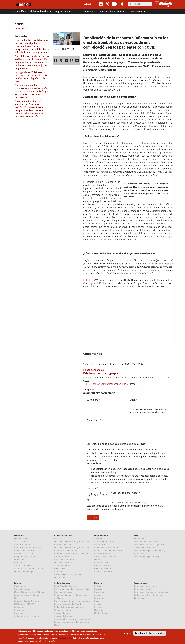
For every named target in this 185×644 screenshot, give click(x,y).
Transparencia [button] (138, 11)
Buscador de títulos (63, 557)
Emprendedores (102, 536)
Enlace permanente (94, 370)
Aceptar (128, 633)
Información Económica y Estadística (151, 592)
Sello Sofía (59, 572)
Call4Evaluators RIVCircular (27, 616)
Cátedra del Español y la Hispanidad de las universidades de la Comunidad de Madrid (72, 622)
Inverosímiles (100, 592)
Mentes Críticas (101, 613)
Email (133, 400)
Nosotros (58, 539)
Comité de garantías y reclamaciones (71, 554)
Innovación (19, 610)
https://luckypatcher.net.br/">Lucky (110, 384)
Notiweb (98, 583)
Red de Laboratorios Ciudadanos (69, 607)
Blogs (97, 601)
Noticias (20, 24)
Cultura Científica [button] (104, 11)
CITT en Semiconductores (146, 542)
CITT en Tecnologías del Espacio (149, 557)
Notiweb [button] (122, 11)
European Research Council (27, 595)
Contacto (18, 563)
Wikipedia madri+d (63, 610)
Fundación (19, 536)
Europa (18, 583)
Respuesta (90, 390)
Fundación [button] (19, 11)
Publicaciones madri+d (25, 551)
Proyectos (19, 613)
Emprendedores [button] (63, 11)
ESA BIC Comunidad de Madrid (108, 551)
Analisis (98, 595)
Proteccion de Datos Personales (149, 595)
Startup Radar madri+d (105, 542)
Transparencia (141, 583)
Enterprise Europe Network (26, 601)
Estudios (98, 560)
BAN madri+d (100, 545)
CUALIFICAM (60, 569)
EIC (16, 598)
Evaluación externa (63, 563)
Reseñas (98, 607)
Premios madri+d (22, 545)
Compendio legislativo (24, 557)
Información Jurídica (143, 589)
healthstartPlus (101, 563)
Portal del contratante (24, 554)
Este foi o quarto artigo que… (102, 373)
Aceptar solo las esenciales (150, 633)
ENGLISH (88, 4)
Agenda (98, 604)
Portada (98, 586)
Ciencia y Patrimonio (64, 616)
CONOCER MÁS (91, 280)
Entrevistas (21, 29)
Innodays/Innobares (103, 572)
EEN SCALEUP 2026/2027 (25, 604)
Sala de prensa (21, 542)
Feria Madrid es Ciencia (65, 586)
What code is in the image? (124, 493)
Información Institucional (146, 586)
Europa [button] (88, 11)
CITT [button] (78, 11)
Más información (47, 641)
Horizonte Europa (22, 589)
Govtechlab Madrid (103, 569)
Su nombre (92, 400)
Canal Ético (139, 598)
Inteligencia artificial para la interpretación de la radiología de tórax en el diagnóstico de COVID (31, 77)
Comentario (93, 420)
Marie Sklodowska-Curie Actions (29, 592)
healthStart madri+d (103, 554)
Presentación (20, 586)
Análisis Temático (62, 566)
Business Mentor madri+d (106, 557)
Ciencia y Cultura (62, 613)
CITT (136, 536)
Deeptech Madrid (102, 566)
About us (98, 539)
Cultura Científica (62, 583)
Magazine (99, 610)
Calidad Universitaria (64, 536)
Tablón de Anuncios (23, 566)
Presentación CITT (142, 539)
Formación (19, 560)
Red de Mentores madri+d (106, 548)
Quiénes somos (21, 539)
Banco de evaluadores (65, 560)
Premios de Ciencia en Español (28, 548)
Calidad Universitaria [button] (40, 11)
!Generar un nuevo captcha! (88, 500)
